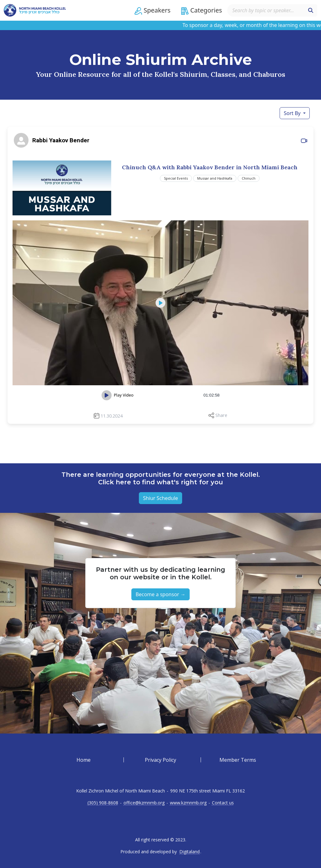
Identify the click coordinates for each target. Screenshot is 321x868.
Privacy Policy (160, 760)
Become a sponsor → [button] (160, 594)
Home (84, 760)
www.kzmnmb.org (188, 803)
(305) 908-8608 (103, 803)
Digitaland (189, 852)
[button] (153, 10)
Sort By (293, 113)
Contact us (223, 803)
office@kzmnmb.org (144, 803)
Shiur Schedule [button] (160, 498)
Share (221, 415)
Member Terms (238, 760)
